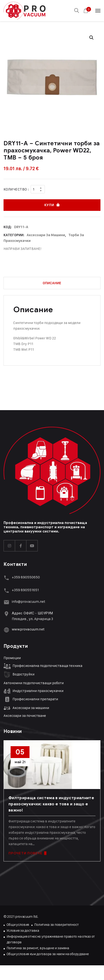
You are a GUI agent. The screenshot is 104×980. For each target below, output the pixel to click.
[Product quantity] (38, 189)
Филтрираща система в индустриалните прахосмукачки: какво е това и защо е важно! (51, 804)
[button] (92, 38)
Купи (49, 205)
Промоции (12, 658)
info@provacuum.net (29, 601)
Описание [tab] (52, 283)
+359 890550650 (26, 577)
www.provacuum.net (28, 629)
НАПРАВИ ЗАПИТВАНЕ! (22, 249)
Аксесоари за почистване (25, 716)
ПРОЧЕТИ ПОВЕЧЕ (27, 853)
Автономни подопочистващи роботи (34, 683)
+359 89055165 (25, 590)
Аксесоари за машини (46, 235)
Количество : (16, 189)
